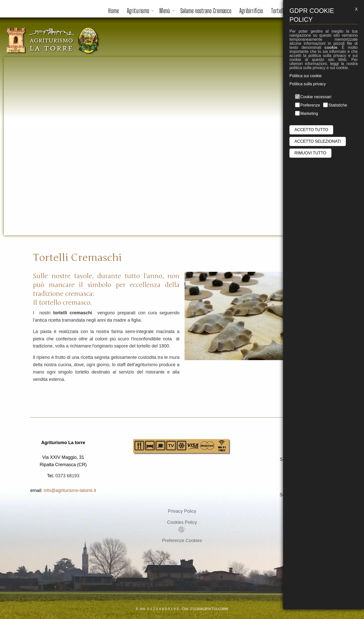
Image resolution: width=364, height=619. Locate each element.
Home (113, 11)
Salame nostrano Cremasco (206, 11)
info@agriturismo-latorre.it (70, 490)
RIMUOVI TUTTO (310, 153)
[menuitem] (113, 11)
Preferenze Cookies (182, 541)
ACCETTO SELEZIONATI (318, 141)
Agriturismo (138, 11)
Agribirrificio (251, 11)
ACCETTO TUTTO (311, 130)
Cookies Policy (182, 522)
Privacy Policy (182, 511)
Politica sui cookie (305, 76)
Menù (165, 11)
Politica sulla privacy (308, 84)
